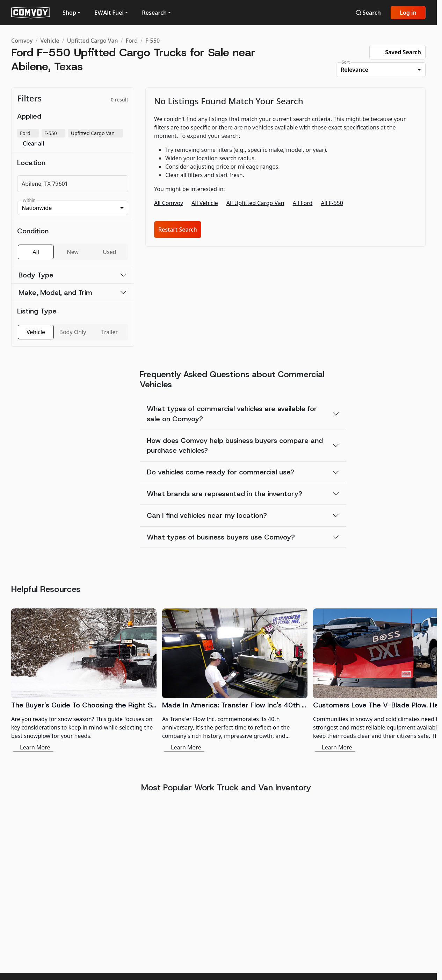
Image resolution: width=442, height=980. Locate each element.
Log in (408, 13)
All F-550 (332, 203)
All (36, 252)
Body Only (73, 332)
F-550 (153, 41)
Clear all (34, 144)
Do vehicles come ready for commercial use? (220, 472)
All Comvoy (169, 203)
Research (154, 13)
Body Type (36, 275)
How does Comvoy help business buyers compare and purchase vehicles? (235, 446)
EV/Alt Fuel (109, 13)
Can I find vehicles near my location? (207, 515)
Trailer (110, 332)
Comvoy (22, 41)
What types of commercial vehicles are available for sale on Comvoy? (232, 414)
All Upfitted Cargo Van (255, 203)
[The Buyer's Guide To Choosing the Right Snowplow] (84, 680)
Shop (69, 13)
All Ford (303, 203)
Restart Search (178, 230)
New (73, 252)
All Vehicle (205, 203)
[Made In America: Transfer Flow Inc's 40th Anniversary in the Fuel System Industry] (235, 680)
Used (109, 252)
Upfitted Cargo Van (93, 41)
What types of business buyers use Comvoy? (221, 537)
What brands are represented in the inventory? (224, 494)
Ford (132, 41)
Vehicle (50, 41)
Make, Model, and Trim (55, 292)
